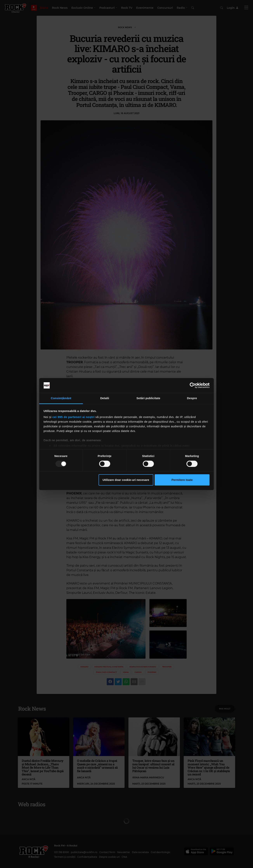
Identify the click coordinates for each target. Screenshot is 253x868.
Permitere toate (182, 480)
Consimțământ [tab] (61, 398)
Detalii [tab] (105, 398)
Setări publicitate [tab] (148, 398)
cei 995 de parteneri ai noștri (74, 417)
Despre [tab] (192, 398)
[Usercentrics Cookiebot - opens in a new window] (193, 385)
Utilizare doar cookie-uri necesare (126, 480)
